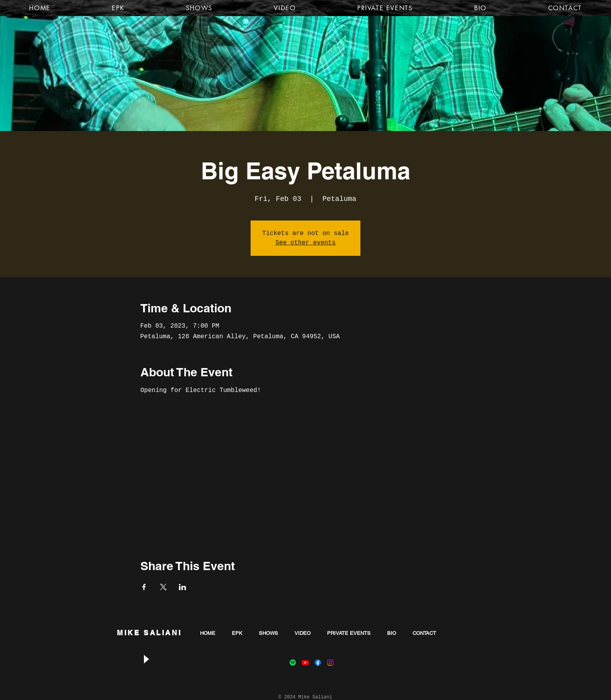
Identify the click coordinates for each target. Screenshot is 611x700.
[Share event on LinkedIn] (183, 587)
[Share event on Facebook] (144, 587)
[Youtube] (305, 663)
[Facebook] (318, 663)
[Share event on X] (163, 587)
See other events (305, 243)
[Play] (146, 659)
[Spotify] (293, 663)
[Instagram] (330, 663)
